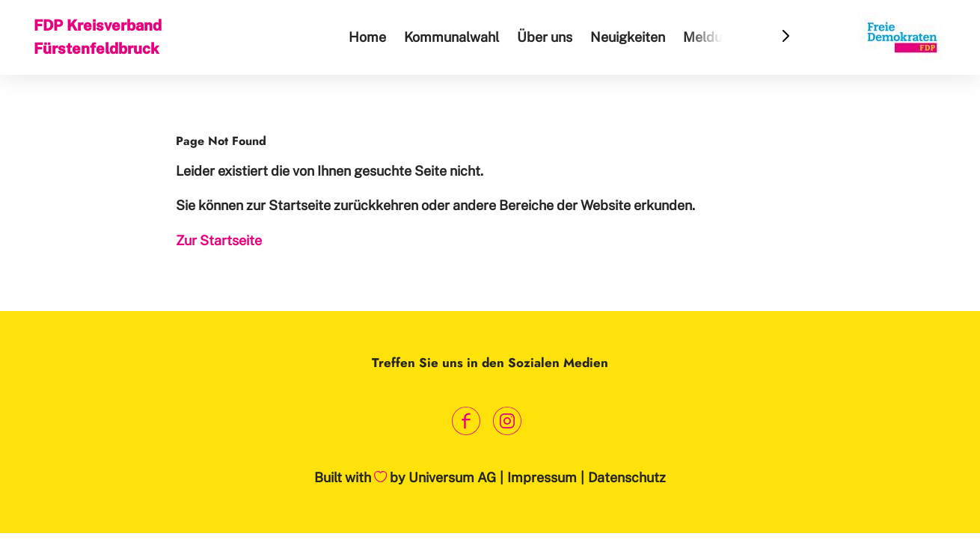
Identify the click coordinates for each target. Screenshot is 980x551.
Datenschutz (627, 477)
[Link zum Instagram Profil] (507, 421)
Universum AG (452, 477)
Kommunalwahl (451, 37)
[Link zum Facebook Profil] (466, 421)
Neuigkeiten (628, 37)
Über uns (545, 37)
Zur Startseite (219, 240)
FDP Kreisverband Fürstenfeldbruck (98, 37)
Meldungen (718, 37)
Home (367, 37)
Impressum (542, 477)
